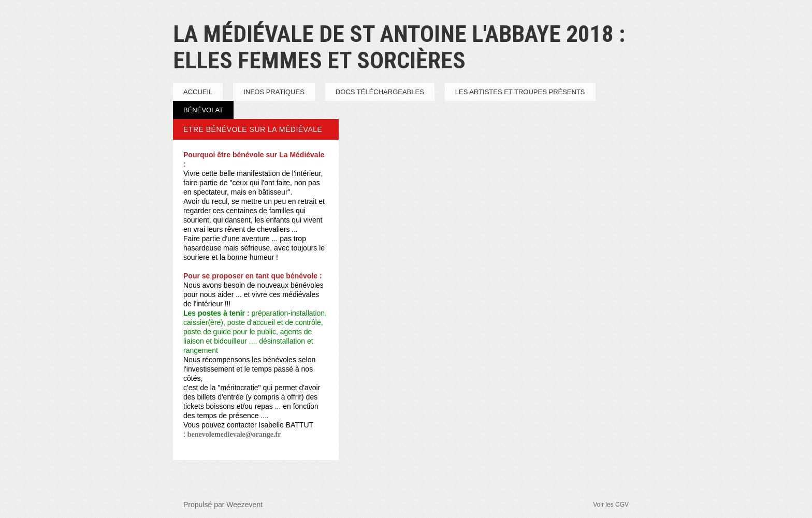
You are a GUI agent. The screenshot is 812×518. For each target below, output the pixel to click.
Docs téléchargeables (380, 92)
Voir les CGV (611, 505)
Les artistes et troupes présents (520, 92)
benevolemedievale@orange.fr (234, 434)
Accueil (198, 92)
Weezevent (244, 505)
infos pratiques (274, 92)
